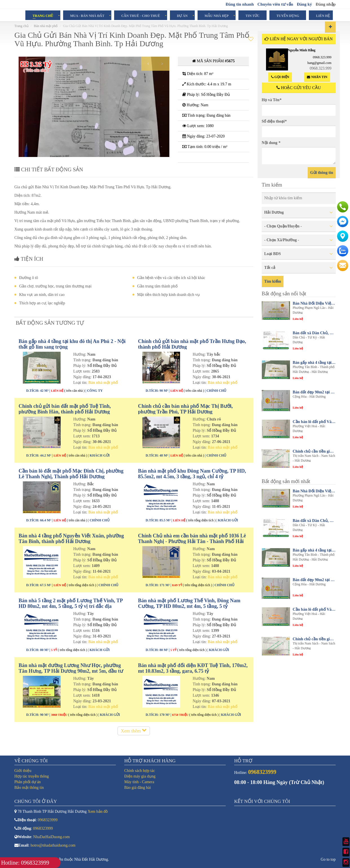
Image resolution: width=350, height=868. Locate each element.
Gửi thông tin (322, 173)
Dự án (182, 15)
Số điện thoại (274, 121)
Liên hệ (323, 15)
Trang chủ (21, 26)
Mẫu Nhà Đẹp (217, 15)
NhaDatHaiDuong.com (51, 837)
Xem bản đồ (98, 811)
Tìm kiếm (273, 281)
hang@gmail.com (319, 63)
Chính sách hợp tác (140, 771)
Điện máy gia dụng (140, 776)
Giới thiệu (23, 771)
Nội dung (271, 143)
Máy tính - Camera (139, 782)
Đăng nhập (326, 4)
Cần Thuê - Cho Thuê (140, 15)
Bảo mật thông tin (29, 788)
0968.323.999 (322, 57)
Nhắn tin (317, 77)
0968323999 (48, 820)
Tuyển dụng (288, 15)
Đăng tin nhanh (240, 4)
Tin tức (252, 15)
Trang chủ (43, 15)
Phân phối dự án (28, 782)
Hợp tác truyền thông (32, 776)
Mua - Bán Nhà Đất (87, 15)
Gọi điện (280, 77)
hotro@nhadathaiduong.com (53, 845)
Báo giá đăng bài (138, 788)
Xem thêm (134, 734)
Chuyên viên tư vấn (275, 4)
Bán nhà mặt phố (46, 26)
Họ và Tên (272, 100)
